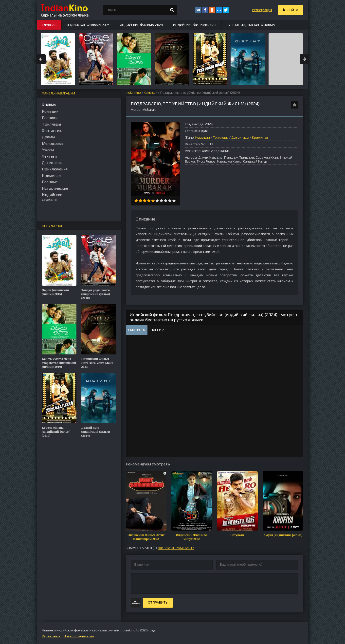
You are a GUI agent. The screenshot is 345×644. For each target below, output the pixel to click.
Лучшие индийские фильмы (251, 25)
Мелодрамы (53, 143)
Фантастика (53, 131)
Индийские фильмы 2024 (141, 25)
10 (174, 201)
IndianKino (133, 93)
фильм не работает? (176, 548)
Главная (49, 25)
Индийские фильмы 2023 (195, 25)
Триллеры (221, 137)
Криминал (260, 137)
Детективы (240, 137)
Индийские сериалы (52, 197)
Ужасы (48, 150)
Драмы (48, 137)
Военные (50, 182)
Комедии (151, 93)
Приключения (55, 169)
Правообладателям (79, 636)
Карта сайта (51, 636)
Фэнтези (49, 156)
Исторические (55, 188)
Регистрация (262, 10)
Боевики (50, 118)
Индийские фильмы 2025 (88, 25)
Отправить (158, 602)
